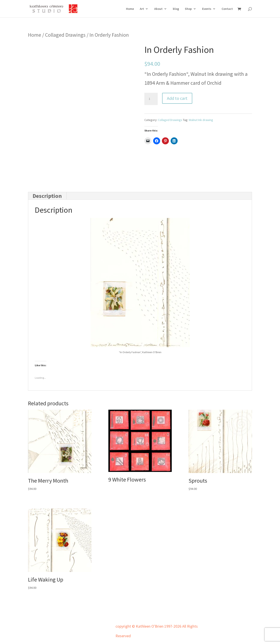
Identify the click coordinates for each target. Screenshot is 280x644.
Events (207, 9)
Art (142, 9)
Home (130, 9)
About (158, 9)
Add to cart (177, 98)
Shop (188, 9)
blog (176, 9)
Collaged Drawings (65, 35)
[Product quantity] (151, 99)
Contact (227, 9)
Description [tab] (47, 196)
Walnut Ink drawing (201, 120)
